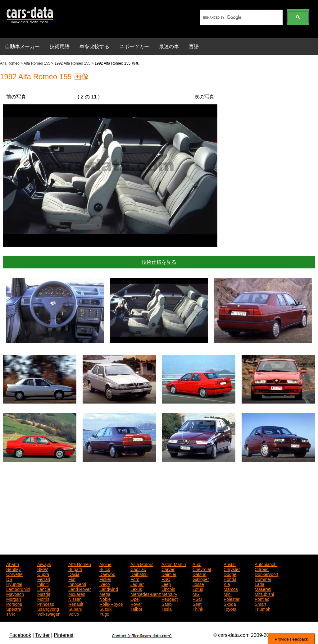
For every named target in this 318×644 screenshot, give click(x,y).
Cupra (43, 574)
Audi (197, 564)
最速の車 (169, 46)
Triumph (263, 609)
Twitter (42, 635)
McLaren (77, 594)
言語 (194, 46)
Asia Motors (142, 564)
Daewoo (107, 574)
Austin (230, 564)
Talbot (136, 609)
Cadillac (138, 569)
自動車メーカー (22, 46)
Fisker (105, 579)
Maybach (15, 594)
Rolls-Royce (111, 604)
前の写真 (16, 97)
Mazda (44, 594)
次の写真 (204, 97)
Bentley (14, 569)
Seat (197, 604)
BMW (43, 569)
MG (196, 594)
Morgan (14, 599)
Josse (198, 584)
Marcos (231, 589)
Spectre (14, 609)
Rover (136, 604)
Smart (260, 604)
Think (198, 609)
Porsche (14, 604)
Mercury (169, 594)
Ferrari (44, 579)
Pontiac (262, 599)
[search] (241, 17)
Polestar (232, 599)
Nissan (75, 599)
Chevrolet (202, 569)
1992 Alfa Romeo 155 (72, 63)
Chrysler (232, 569)
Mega (105, 594)
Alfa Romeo (10, 63)
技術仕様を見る (159, 262)
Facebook (20, 635)
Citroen (262, 569)
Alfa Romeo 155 (37, 63)
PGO (197, 599)
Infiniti (43, 584)
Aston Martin (174, 564)
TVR (11, 614)
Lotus (198, 589)
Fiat (72, 579)
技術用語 (60, 46)
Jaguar (137, 584)
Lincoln (168, 589)
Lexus (136, 589)
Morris (43, 599)
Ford (135, 579)
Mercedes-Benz (146, 594)
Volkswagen (49, 614)
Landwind (109, 589)
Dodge (230, 574)
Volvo (74, 614)
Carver (168, 569)
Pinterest (64, 635)
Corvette (14, 574)
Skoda (230, 604)
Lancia (44, 589)
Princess (46, 604)
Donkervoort (266, 574)
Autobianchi (266, 564)
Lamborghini (18, 589)
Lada (259, 584)
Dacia (74, 574)
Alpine (105, 564)
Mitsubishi (264, 594)
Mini (228, 594)
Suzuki (106, 609)
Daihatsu (139, 574)
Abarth (13, 564)
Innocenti (77, 584)
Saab (167, 604)
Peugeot (170, 599)
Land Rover (79, 589)
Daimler (169, 574)
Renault (76, 604)
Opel (135, 599)
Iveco (104, 584)
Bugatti (75, 569)
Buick (105, 569)
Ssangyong (48, 609)
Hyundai (14, 584)
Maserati (263, 589)
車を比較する (94, 46)
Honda (230, 579)
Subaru (75, 609)
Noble (105, 599)
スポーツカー (134, 46)
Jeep (166, 584)
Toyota (230, 609)
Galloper (201, 579)
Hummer (263, 579)
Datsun (199, 574)
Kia (227, 584)
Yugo (104, 614)
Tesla (167, 609)
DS (9, 579)
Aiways (44, 564)
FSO (166, 579)
